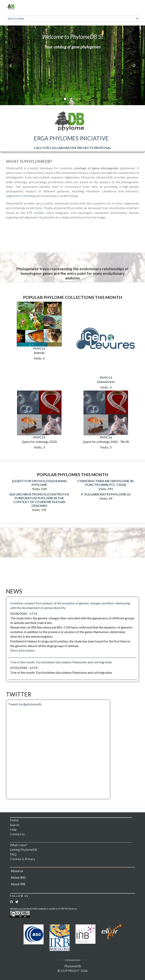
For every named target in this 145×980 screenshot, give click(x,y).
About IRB (18, 884)
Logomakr (60, 960)
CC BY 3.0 (85, 960)
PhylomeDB (73, 966)
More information (22, 650)
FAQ (13, 854)
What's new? (19, 845)
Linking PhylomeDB (24, 849)
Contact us (17, 834)
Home (14, 820)
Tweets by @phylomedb (25, 704)
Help (13, 829)
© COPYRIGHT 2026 (73, 971)
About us (17, 871)
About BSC (18, 877)
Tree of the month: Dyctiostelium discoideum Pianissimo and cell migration (61, 662)
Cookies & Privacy (23, 859)
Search (15, 825)
